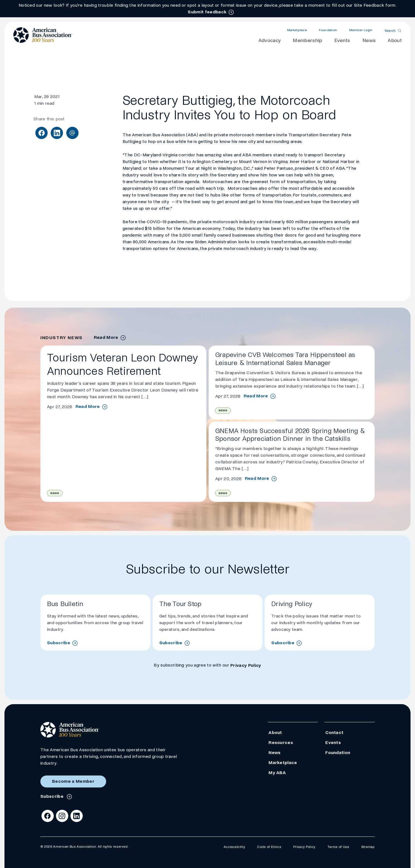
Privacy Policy (246, 665)
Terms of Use (338, 847)
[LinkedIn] (77, 816)
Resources (281, 742)
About (395, 41)
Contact (334, 732)
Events (342, 41)
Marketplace (297, 30)
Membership (307, 41)
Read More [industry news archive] (106, 337)
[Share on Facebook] (41, 133)
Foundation (328, 30)
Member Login (361, 30)
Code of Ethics (269, 847)
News (369, 41)
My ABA (277, 773)
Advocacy (270, 41)
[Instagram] (62, 816)
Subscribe (59, 643)
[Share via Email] (72, 133)
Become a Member (73, 781)
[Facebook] (48, 816)
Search (390, 31)
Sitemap (368, 847)
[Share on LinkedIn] (57, 133)
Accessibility (234, 847)
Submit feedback (207, 12)
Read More (88, 407)
